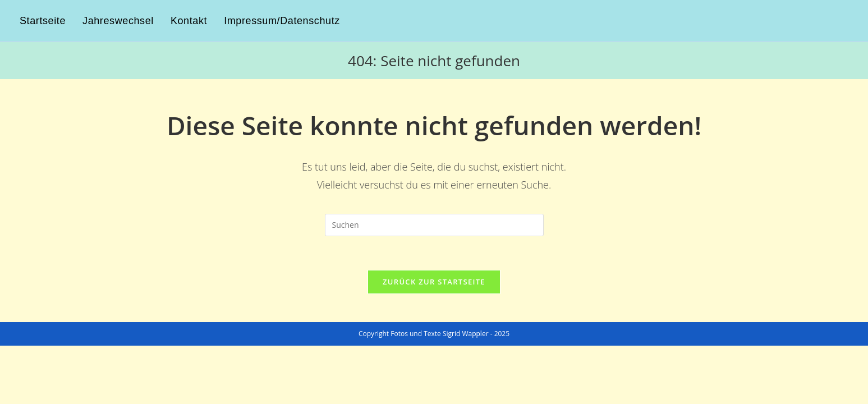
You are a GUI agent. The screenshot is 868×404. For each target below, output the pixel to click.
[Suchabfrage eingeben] (434, 225)
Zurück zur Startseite (434, 282)
